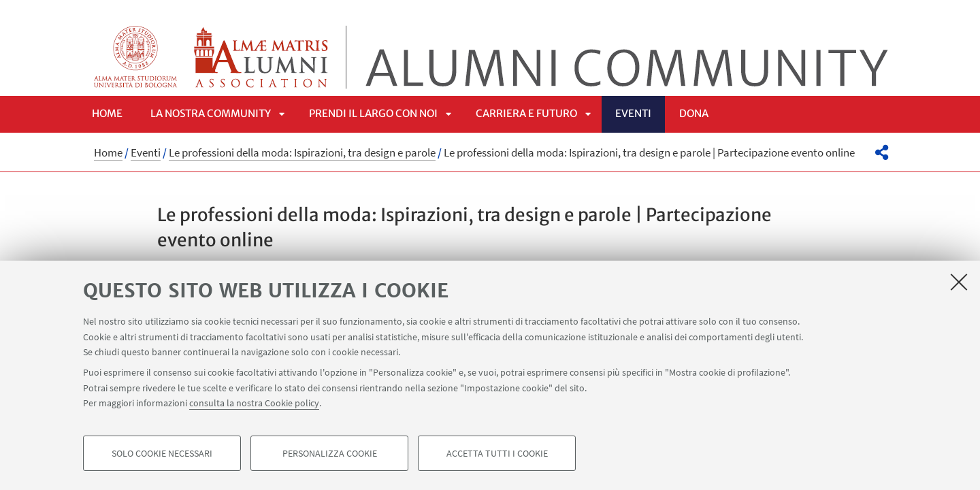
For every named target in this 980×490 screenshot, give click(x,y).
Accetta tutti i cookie (497, 453)
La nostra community (211, 113)
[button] (882, 152)
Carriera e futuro (526, 113)
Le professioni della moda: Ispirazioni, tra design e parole (302, 152)
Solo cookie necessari (162, 453)
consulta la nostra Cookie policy (254, 403)
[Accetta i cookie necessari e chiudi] (959, 282)
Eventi (633, 113)
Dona (694, 113)
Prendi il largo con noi (373, 113)
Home (107, 113)
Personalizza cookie (330, 453)
